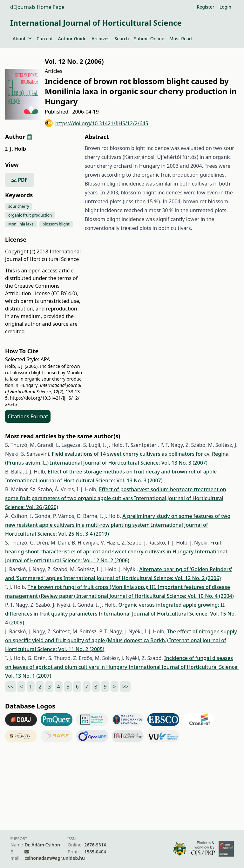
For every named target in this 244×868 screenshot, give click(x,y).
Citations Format (28, 416)
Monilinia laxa (21, 224)
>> (125, 687)
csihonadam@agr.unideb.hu (54, 858)
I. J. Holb (16, 149)
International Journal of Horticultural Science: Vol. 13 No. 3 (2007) (129, 463)
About (22, 39)
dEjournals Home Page (37, 7)
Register (205, 7)
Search (122, 39)
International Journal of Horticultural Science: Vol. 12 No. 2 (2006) (142, 578)
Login (225, 7)
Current (45, 39)
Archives (100, 39)
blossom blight (56, 224)
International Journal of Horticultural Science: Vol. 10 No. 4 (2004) (155, 596)
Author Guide (72, 39)
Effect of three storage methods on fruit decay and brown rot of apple (132, 472)
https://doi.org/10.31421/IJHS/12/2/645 (97, 123)
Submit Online (149, 39)
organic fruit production (30, 215)
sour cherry (19, 206)
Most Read (181, 39)
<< (10, 687)
